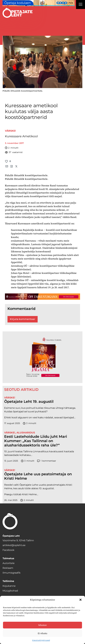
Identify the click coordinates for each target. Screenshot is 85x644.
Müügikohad (10, 591)
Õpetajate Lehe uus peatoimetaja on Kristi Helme (38, 476)
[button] (81, 600)
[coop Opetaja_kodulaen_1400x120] (39, 3)
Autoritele (9, 563)
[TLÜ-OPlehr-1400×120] (42, 297)
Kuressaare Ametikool (21, 136)
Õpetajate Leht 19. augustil (29, 402)
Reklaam (8, 568)
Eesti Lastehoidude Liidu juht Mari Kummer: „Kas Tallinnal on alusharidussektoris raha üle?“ (36, 441)
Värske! (10, 131)
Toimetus (8, 558)
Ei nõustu (42, 633)
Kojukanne (9, 586)
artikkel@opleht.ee (14, 545)
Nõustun (43, 625)
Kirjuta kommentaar (23, 319)
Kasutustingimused (41, 640)
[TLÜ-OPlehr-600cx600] (42, 357)
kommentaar (47, 461)
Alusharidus (26, 433)
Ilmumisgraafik (12, 573)
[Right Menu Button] (81, 5)
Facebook (8, 550)
